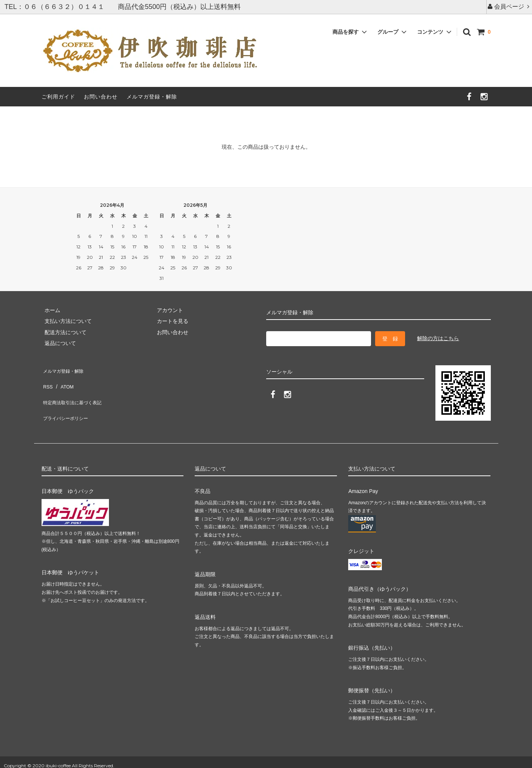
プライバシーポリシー (68, 402)
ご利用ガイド (58, 97)
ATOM (63, 380)
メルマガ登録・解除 (152, 97)
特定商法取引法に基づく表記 (76, 391)
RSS (47, 380)
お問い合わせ (101, 97)
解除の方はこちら (438, 338)
